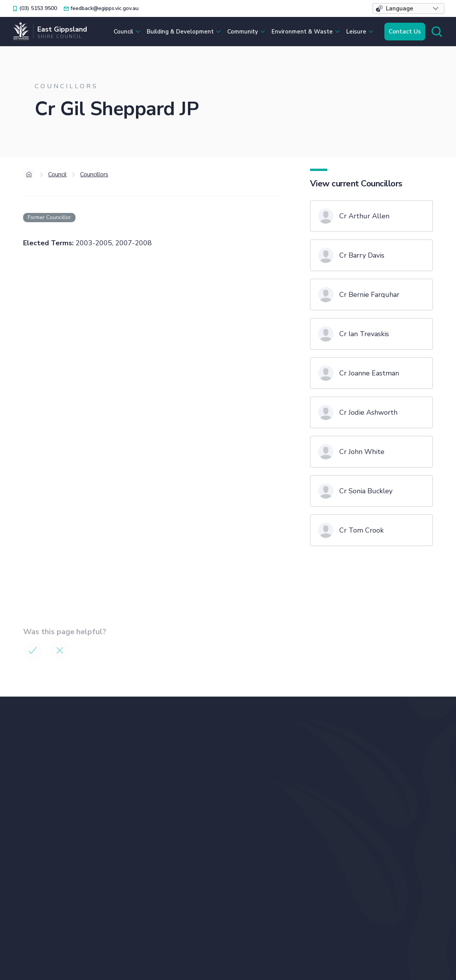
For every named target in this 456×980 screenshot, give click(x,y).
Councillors (94, 174)
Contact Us (405, 32)
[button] (408, 8)
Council (57, 174)
